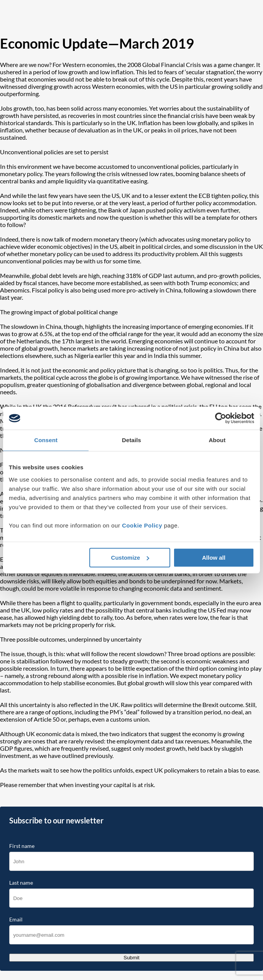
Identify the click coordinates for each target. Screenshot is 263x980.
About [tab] (217, 440)
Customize (130, 558)
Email (16, 920)
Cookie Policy (142, 525)
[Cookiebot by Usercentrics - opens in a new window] (221, 418)
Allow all (214, 558)
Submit (131, 958)
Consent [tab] (46, 440)
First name (22, 846)
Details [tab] (131, 440)
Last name (21, 883)
